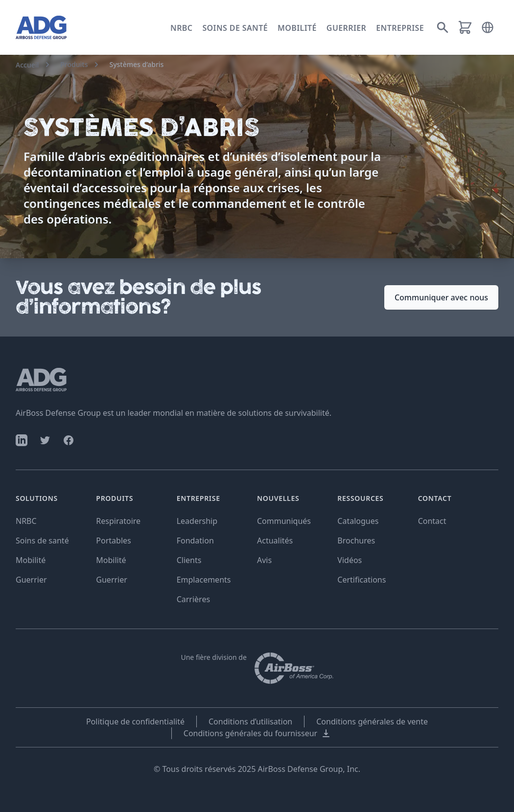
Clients (189, 560)
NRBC (181, 28)
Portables (113, 541)
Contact (432, 521)
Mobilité (297, 28)
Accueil (27, 65)
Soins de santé (235, 28)
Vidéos (350, 560)
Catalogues (358, 521)
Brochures (356, 541)
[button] (488, 27)
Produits (74, 64)
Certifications (362, 580)
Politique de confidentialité (135, 722)
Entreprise (400, 28)
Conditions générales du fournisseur (257, 733)
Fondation (195, 541)
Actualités (275, 541)
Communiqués (284, 521)
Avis (264, 560)
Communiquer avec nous (441, 297)
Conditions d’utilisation (250, 722)
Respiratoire (118, 521)
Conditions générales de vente (372, 722)
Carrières (193, 599)
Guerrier (346, 28)
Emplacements (204, 580)
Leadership (197, 521)
